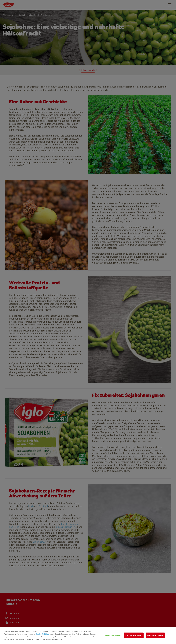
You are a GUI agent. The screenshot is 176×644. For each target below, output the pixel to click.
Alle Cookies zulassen (155, 635)
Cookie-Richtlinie (43, 634)
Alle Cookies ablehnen (134, 635)
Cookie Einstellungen (113, 635)
